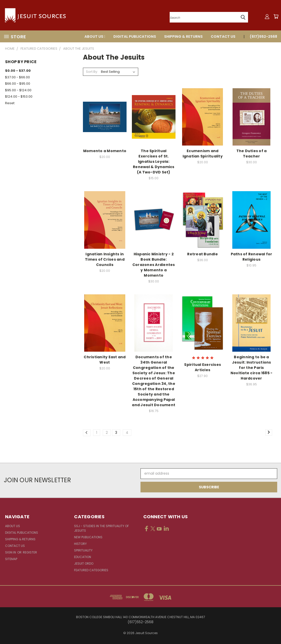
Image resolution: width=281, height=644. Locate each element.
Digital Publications (135, 37)
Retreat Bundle (203, 254)
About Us (95, 37)
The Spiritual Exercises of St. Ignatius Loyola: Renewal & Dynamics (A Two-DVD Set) (154, 162)
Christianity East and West (105, 360)
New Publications (88, 537)
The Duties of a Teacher (252, 154)
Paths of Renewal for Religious (252, 257)
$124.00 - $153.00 (19, 96)
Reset (10, 103)
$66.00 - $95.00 (18, 84)
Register (30, 552)
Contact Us (223, 37)
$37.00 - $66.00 (17, 77)
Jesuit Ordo (84, 563)
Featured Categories (91, 570)
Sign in (11, 552)
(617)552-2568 (264, 37)
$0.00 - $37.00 (18, 71)
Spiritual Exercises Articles (203, 367)
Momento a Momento (105, 151)
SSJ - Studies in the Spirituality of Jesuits (101, 528)
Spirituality (83, 550)
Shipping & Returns (183, 37)
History (80, 544)
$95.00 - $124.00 (18, 90)
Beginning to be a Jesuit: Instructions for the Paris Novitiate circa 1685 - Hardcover (252, 368)
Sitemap (11, 559)
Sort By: (92, 72)
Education (83, 557)
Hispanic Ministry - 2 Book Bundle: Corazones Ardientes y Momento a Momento (154, 265)
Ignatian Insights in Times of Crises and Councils (105, 259)
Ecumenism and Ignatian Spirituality (203, 154)
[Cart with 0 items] (276, 16)
